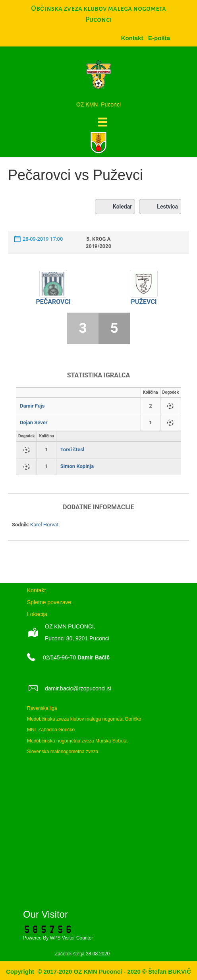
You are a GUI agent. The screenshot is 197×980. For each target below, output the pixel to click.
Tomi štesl (72, 449)
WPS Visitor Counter (71, 938)
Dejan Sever (34, 422)
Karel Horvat (44, 525)
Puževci (144, 302)
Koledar (115, 207)
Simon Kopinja (77, 466)
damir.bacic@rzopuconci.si (78, 688)
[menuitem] (159, 38)
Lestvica (160, 207)
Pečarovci (53, 302)
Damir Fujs (32, 406)
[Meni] (102, 122)
